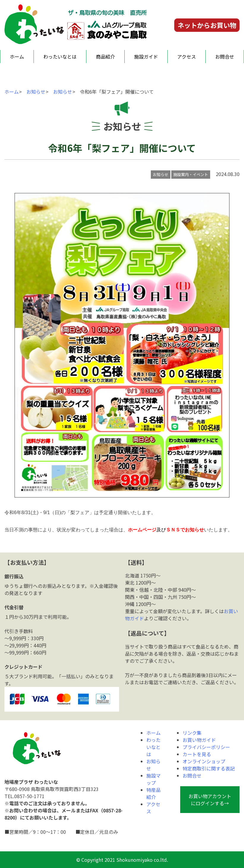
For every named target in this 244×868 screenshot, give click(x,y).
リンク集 (192, 733)
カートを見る (197, 754)
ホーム (17, 56)
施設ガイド (146, 56)
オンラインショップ (204, 761)
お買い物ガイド (199, 740)
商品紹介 (105, 56)
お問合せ (225, 56)
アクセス (187, 56)
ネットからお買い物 (207, 25)
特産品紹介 (153, 793)
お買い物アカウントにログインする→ (210, 800)
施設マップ (153, 779)
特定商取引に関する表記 (209, 768)
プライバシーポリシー (206, 747)
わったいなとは (60, 56)
